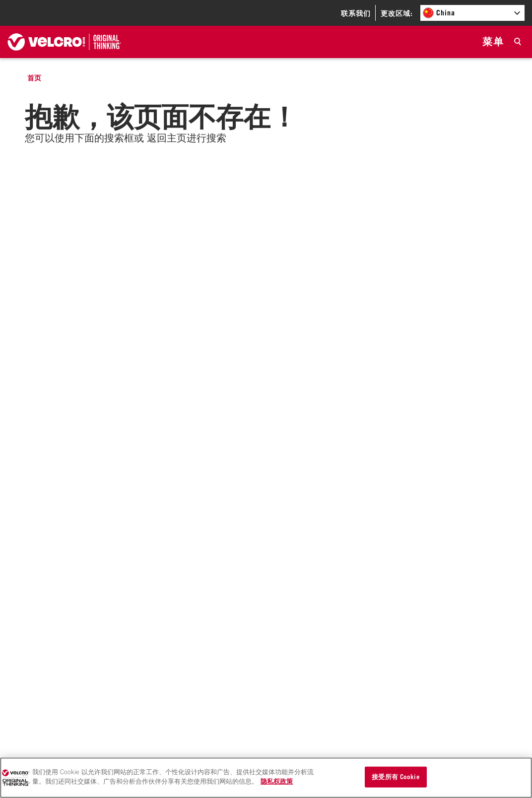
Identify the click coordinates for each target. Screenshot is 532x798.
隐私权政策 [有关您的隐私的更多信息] (277, 781)
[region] (266, 778)
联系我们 (356, 13)
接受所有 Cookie (396, 777)
